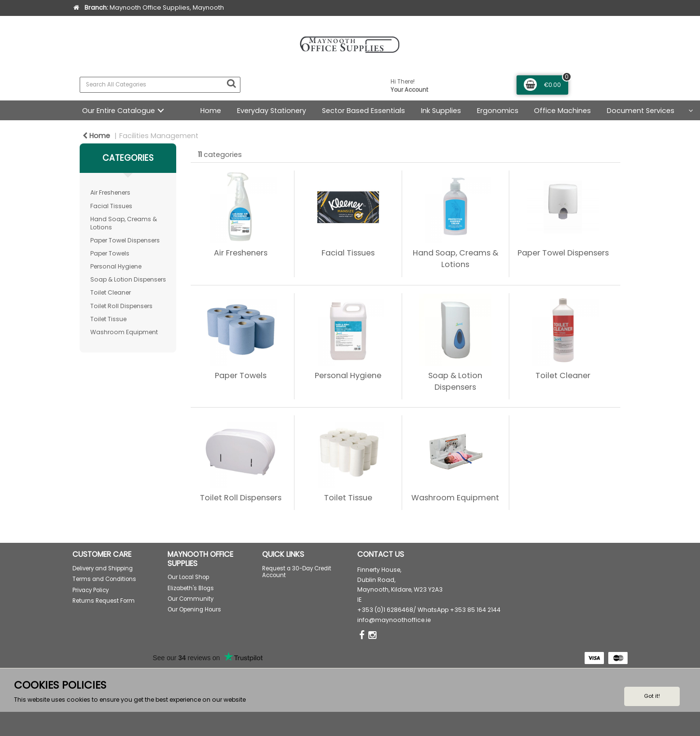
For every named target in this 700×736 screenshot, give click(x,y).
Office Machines (562, 111)
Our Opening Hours (194, 609)
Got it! (652, 696)
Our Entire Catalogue (119, 111)
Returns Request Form (104, 601)
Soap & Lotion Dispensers (128, 279)
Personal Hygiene (116, 266)
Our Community (190, 599)
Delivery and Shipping (103, 568)
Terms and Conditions (104, 579)
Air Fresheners (110, 192)
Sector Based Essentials (364, 111)
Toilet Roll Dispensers (121, 306)
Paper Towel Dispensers (125, 240)
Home (211, 111)
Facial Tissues (111, 206)
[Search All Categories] (160, 85)
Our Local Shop (188, 577)
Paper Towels (110, 253)
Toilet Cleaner (111, 292)
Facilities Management (159, 136)
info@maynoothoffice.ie (394, 620)
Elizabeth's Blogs (191, 588)
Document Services (641, 111)
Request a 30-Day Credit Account (297, 572)
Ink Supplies (441, 111)
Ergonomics (498, 111)
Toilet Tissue (108, 319)
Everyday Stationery (272, 111)
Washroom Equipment (124, 332)
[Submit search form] (231, 84)
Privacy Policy (91, 590)
